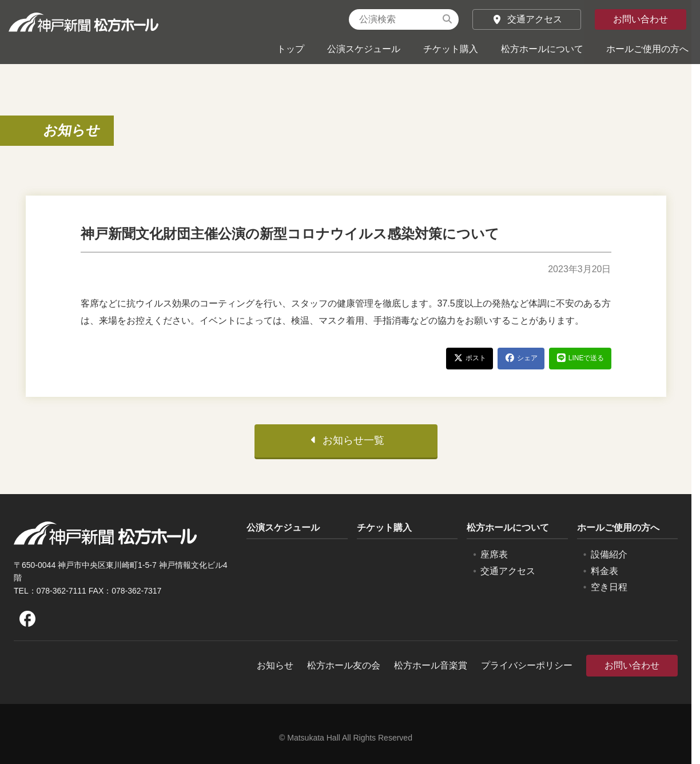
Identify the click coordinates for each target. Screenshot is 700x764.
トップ (291, 49)
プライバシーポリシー (527, 671)
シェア (521, 363)
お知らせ (72, 130)
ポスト (470, 363)
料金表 (604, 576)
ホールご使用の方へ (647, 49)
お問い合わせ (641, 19)
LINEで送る (580, 363)
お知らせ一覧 (346, 445)
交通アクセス (527, 19)
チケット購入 (451, 49)
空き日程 (609, 592)
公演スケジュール (364, 49)
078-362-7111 (61, 595)
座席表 (494, 559)
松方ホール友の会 (344, 671)
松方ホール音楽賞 (431, 671)
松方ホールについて (542, 49)
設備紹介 (609, 559)
